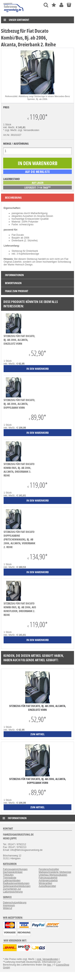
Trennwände (10, 878)
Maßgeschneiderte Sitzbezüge (55, 872)
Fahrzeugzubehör (48, 878)
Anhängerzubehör (48, 880)
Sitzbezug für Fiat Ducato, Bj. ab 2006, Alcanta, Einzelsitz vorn (19, 340)
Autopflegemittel (47, 886)
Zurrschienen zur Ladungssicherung (13, 890)
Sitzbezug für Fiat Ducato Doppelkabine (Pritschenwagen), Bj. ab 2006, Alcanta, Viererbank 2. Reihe (19, 539)
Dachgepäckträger (13, 872)
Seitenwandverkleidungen (17, 886)
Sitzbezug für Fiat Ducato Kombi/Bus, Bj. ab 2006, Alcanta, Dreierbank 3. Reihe (19, 470)
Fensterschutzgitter (49, 869)
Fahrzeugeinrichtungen (15, 869)
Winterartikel (45, 883)
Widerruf (7, 908)
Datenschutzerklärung (15, 903)
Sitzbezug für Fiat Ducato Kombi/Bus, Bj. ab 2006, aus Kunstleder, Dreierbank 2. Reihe (20, 609)
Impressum (9, 905)
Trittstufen (8, 875)
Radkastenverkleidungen (16, 883)
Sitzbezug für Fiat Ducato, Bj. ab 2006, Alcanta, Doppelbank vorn (19, 404)
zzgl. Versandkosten (28, 130)
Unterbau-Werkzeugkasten (53, 875)
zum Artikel (37, 734)
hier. (49, 965)
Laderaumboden (12, 880)
